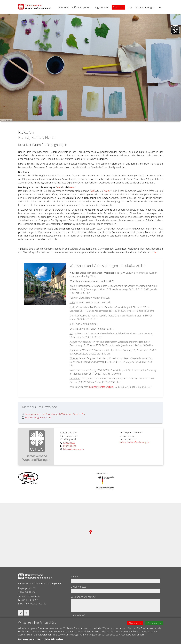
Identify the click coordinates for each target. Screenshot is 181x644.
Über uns (63, 7)
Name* (75, 576)
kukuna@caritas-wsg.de (101, 387)
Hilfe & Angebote (81, 7)
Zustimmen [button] (153, 623)
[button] (160, 7)
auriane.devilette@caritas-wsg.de (135, 442)
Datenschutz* (78, 615)
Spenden (118, 7)
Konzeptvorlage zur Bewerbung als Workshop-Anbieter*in (53, 414)
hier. (155, 252)
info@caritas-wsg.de (36, 604)
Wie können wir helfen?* (84, 597)
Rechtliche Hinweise (50, 639)
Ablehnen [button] (134, 623)
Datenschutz (26, 639)
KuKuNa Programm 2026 (36, 418)
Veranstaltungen (145, 7)
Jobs (130, 7)
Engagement (102, 7)
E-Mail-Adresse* (79, 587)
